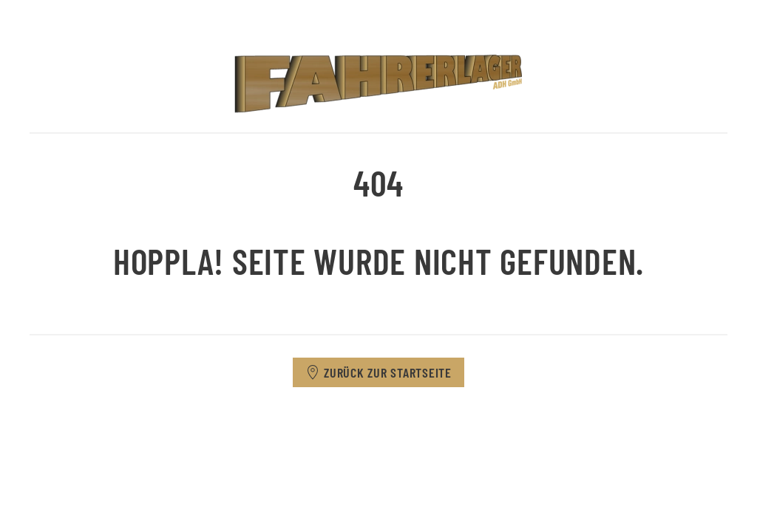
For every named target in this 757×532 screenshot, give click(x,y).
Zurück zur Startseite (378, 372)
